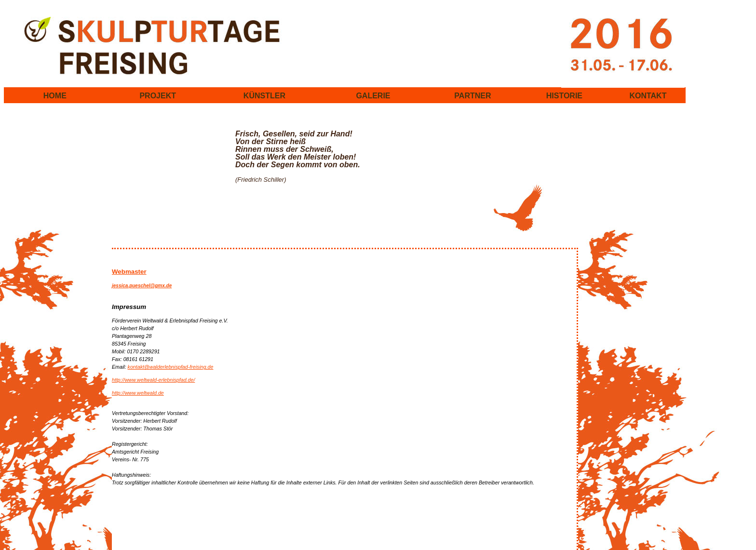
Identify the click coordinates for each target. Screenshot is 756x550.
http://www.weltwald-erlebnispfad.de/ (153, 380)
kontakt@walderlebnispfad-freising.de (171, 367)
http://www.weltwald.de (138, 393)
